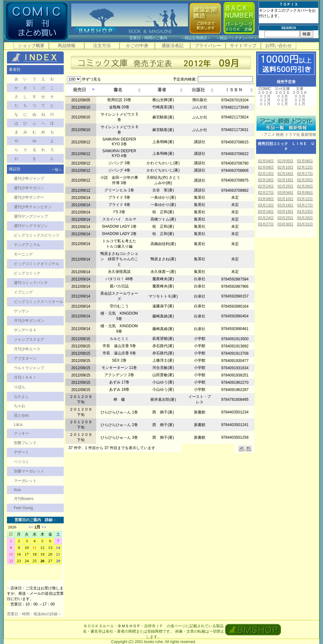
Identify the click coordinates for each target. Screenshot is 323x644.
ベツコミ (21, 462)
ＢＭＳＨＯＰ (129, 626)
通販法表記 (173, 45)
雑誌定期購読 (196, 38)
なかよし (21, 396)
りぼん (20, 387)
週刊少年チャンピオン (33, 207)
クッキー (21, 433)
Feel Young (23, 508)
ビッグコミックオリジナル (37, 264)
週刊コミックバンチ (31, 283)
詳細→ (50, 520)
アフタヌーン (25, 358)
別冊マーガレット (29, 471)
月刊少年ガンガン (29, 321)
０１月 (265, 104)
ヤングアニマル (27, 245)
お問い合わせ (279, 45)
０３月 (265, 96)
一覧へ (57, 170)
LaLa (18, 424)
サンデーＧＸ (25, 330)
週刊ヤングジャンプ (31, 216)
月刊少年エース (27, 349)
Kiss (18, 490)
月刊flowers (24, 499)
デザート (21, 452)
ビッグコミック (27, 273)
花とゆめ (21, 415)
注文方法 (102, 45)
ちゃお (20, 406)
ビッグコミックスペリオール (38, 302)
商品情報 (67, 45)
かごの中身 (137, 45)
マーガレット (25, 481)
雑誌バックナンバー (237, 38)
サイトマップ (243, 45)
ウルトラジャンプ (29, 368)
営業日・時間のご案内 (154, 38)
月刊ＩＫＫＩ (25, 377)
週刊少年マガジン (29, 188)
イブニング (23, 292)
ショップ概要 (31, 45)
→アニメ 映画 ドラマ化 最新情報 (286, 135)
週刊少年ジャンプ (29, 178)
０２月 (265, 100)
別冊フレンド (25, 443)
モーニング (23, 254)
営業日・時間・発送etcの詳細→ (34, 614)
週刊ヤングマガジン (31, 226)
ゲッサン (21, 311)
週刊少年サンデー (29, 197)
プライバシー (208, 45)
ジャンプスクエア (29, 340)
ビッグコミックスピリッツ (37, 235)
